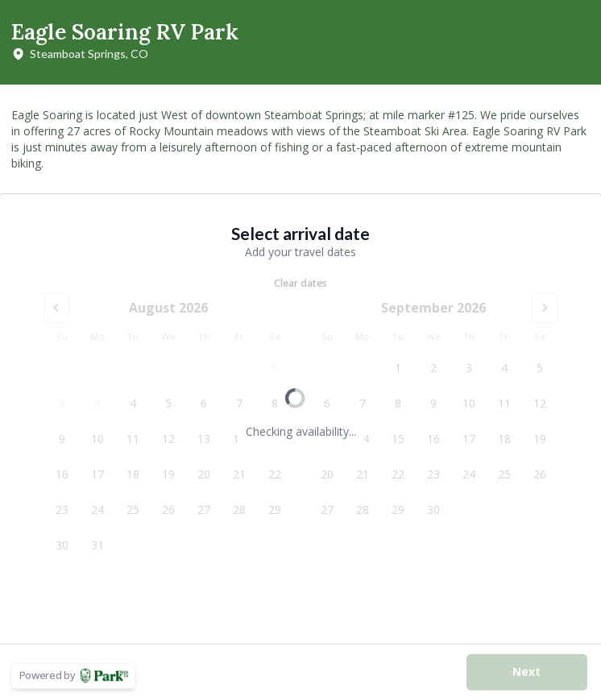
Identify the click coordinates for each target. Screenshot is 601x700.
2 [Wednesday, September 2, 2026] (433, 368)
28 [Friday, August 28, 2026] (239, 509)
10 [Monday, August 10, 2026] (97, 439)
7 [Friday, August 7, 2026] (239, 403)
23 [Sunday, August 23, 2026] (62, 509)
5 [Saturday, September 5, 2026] (540, 368)
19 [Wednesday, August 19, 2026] (168, 474)
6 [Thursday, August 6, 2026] (204, 403)
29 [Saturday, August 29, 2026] (275, 509)
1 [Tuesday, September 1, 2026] (398, 368)
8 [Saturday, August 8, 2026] (275, 403)
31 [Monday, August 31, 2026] (97, 545)
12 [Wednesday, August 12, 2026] (168, 439)
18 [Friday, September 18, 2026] (504, 439)
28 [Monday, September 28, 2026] (363, 509)
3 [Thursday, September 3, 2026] (469, 368)
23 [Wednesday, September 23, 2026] (433, 474)
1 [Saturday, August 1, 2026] (275, 368)
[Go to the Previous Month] (57, 308)
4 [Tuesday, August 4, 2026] (133, 403)
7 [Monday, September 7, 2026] (363, 403)
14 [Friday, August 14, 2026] (239, 439)
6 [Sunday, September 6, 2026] (327, 403)
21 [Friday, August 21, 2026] (239, 474)
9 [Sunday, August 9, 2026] (62, 439)
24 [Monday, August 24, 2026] (97, 509)
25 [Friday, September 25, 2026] (504, 474)
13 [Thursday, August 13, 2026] (204, 439)
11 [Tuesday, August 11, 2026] (133, 439)
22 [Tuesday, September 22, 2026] (398, 474)
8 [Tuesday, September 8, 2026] (398, 403)
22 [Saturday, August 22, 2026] (275, 474)
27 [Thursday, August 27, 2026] (204, 509)
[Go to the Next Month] (545, 308)
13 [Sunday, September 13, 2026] (327, 439)
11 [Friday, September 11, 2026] (504, 403)
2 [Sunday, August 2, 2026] (62, 403)
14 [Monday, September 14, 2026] (363, 439)
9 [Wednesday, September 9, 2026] (433, 403)
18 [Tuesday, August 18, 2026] (133, 474)
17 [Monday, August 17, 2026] (97, 474)
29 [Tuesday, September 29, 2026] (398, 509)
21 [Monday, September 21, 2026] (363, 474)
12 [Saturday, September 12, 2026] (540, 403)
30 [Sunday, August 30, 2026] (62, 545)
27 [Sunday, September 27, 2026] (327, 509)
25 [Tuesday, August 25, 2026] (133, 509)
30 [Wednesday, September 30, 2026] (433, 509)
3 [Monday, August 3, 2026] (97, 403)
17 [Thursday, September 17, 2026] (469, 439)
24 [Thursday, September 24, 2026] (469, 474)
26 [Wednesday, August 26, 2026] (168, 509)
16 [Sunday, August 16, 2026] (62, 474)
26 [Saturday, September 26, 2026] (540, 474)
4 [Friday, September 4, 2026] (504, 368)
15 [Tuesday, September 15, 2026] (398, 439)
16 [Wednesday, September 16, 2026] (433, 439)
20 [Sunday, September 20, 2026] (327, 474)
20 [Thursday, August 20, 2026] (204, 474)
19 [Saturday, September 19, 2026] (540, 439)
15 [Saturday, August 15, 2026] (275, 439)
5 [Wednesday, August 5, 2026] (168, 403)
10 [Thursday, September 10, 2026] (469, 403)
